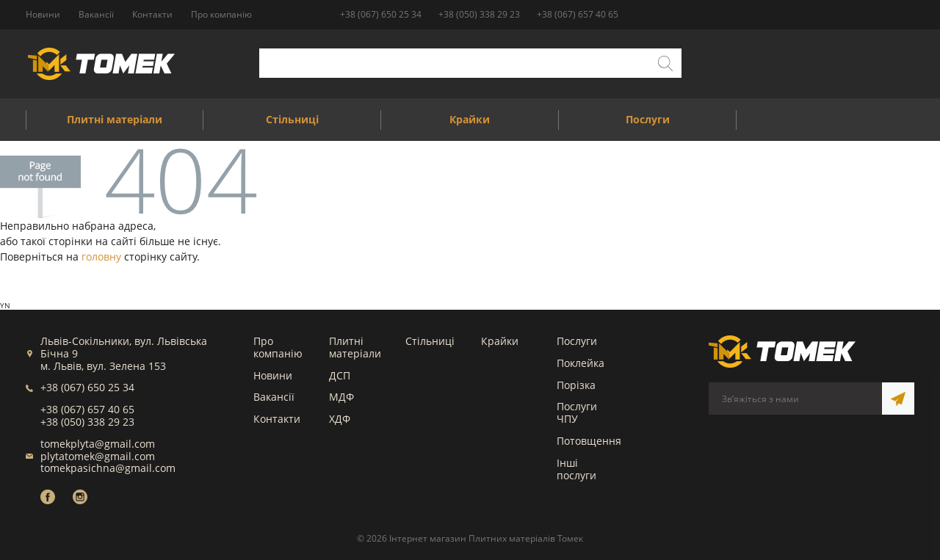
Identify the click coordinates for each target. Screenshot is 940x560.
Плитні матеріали (355, 347)
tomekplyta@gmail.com (98, 444)
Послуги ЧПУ (577, 412)
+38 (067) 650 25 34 (381, 14)
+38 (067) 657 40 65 (578, 14)
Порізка (576, 385)
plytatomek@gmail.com (98, 456)
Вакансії (274, 397)
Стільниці (430, 341)
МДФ (341, 397)
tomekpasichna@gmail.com (108, 468)
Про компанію (278, 347)
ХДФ (340, 419)
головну (101, 257)
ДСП (340, 375)
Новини (273, 375)
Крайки (500, 341)
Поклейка (581, 363)
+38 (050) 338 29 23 (479, 14)
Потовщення (589, 441)
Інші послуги (576, 469)
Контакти (277, 419)
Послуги (577, 341)
